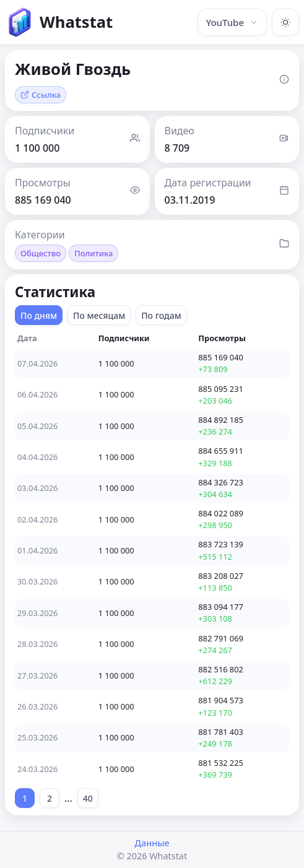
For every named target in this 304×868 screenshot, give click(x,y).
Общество (41, 253)
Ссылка (41, 95)
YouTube (232, 22)
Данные (152, 843)
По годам (161, 315)
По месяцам (99, 315)
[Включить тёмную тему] (285, 22)
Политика (93, 253)
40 (88, 798)
